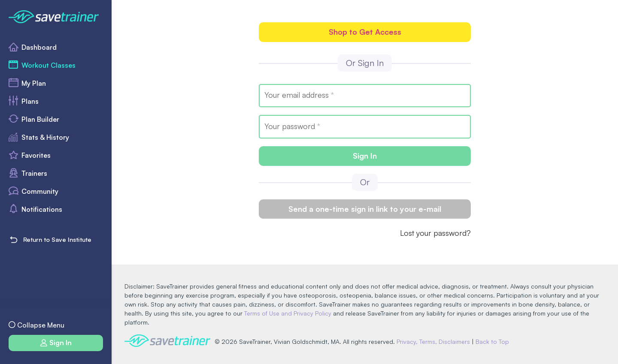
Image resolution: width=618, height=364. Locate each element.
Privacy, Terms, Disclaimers (433, 341)
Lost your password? (435, 233)
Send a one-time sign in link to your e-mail (365, 209)
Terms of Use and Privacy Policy (288, 313)
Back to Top (492, 341)
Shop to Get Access (365, 32)
